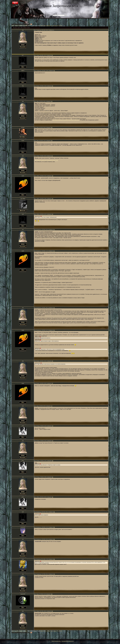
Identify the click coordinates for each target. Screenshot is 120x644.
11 (27, 24)
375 (52, 361)
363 (52, 86)
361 (52, 55)
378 (53, 426)
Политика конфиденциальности (68, 641)
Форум (13, 26)
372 (54, 251)
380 (53, 461)
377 (52, 406)
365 (52, 127)
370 (52, 214)
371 (54, 230)
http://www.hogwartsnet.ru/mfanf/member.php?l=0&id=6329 (66, 120)
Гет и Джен (25, 26)
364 (52, 101)
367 (52, 156)
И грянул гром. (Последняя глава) (34, 26)
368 (52, 176)
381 (53, 477)
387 (54, 574)
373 (54, 308)
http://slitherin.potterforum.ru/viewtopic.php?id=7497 (46, 160)
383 (54, 512)
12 (29, 24)
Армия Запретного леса (56, 641)
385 (54, 539)
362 (54, 71)
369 (52, 199)
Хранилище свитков (18, 26)
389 (52, 611)
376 (52, 383)
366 (52, 141)
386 (54, 559)
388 (52, 594)
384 (54, 527)
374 (54, 330)
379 (53, 441)
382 (52, 497)
